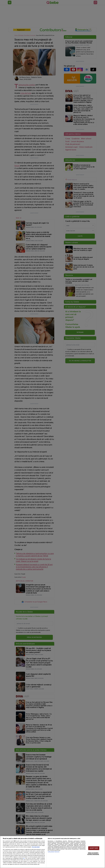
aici (24, 858)
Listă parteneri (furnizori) (54, 852)
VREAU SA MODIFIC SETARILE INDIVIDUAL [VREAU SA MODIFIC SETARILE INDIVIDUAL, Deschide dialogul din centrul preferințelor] (93, 854)
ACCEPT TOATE (94, 848)
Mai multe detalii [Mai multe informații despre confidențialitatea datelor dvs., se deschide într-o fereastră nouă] (36, 847)
